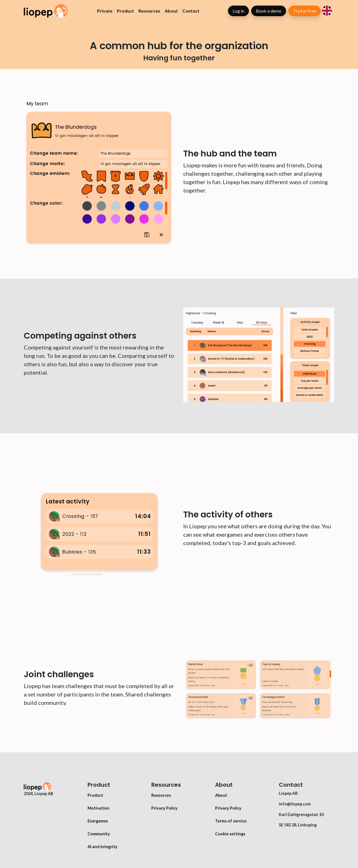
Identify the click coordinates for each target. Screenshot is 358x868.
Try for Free (305, 11)
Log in (238, 11)
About (171, 11)
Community (99, 834)
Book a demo (269, 11)
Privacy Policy (164, 808)
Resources (149, 11)
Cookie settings (230, 834)
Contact (191, 11)
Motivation (98, 808)
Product (125, 11)
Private (105, 11)
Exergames (98, 821)
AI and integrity (103, 847)
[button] (327, 10)
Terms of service (231, 821)
